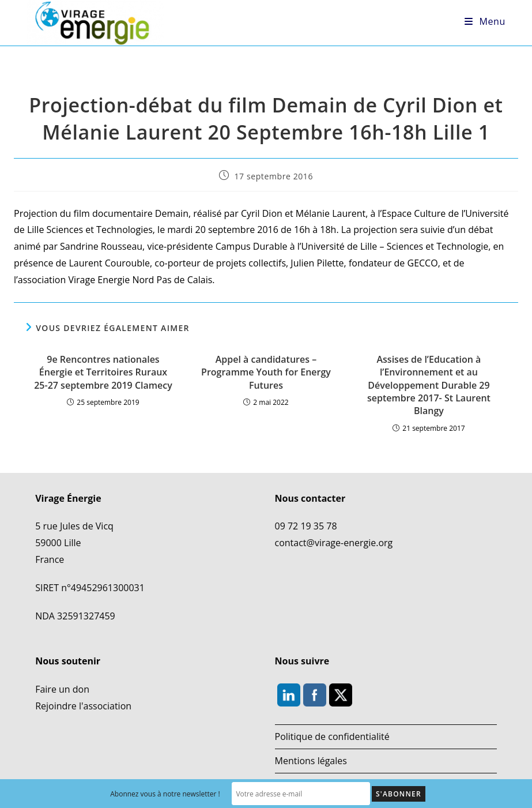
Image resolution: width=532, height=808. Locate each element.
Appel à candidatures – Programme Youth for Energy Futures (266, 372)
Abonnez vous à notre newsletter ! (165, 794)
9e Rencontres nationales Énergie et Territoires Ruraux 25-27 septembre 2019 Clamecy (103, 372)
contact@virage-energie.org (334, 543)
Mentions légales (311, 761)
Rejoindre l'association (83, 706)
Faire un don (62, 689)
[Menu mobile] (485, 21)
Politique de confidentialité (332, 736)
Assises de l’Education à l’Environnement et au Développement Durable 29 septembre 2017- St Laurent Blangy (429, 385)
